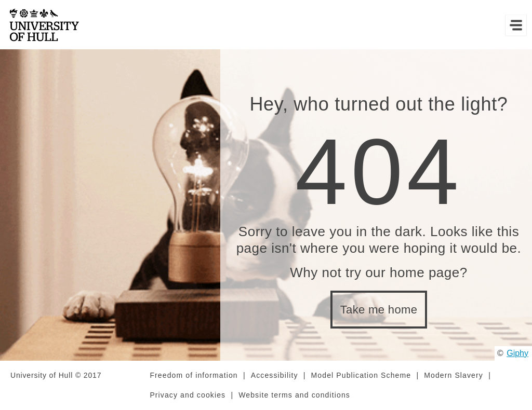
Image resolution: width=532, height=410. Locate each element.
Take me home (379, 310)
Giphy (517, 353)
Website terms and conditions (294, 395)
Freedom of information (194, 375)
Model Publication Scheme (361, 375)
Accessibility (275, 375)
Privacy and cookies (188, 395)
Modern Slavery (454, 375)
